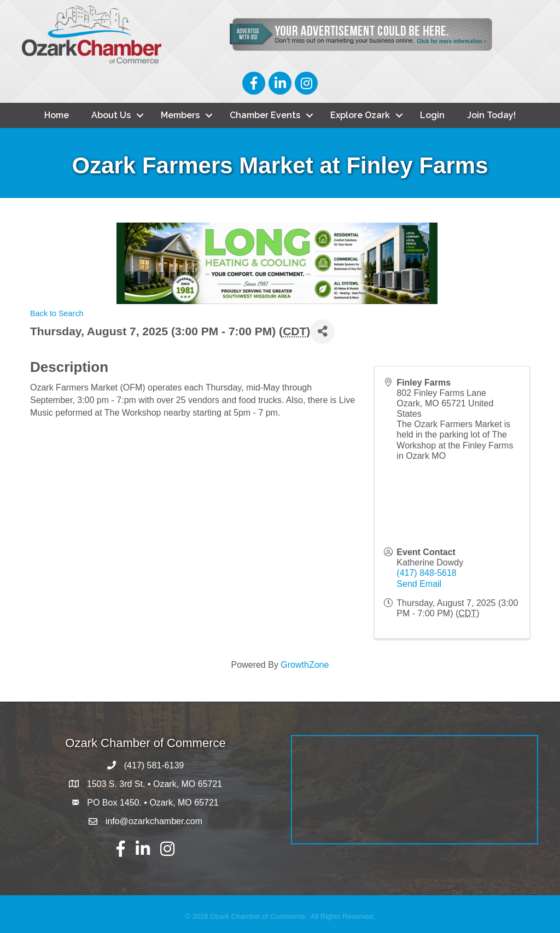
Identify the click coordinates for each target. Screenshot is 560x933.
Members (180, 115)
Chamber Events (265, 115)
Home (57, 115)
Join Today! (491, 115)
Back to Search (57, 313)
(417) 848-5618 (426, 573)
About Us (111, 115)
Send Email (419, 584)
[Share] (322, 332)
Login (432, 115)
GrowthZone (305, 665)
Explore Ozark (360, 115)
